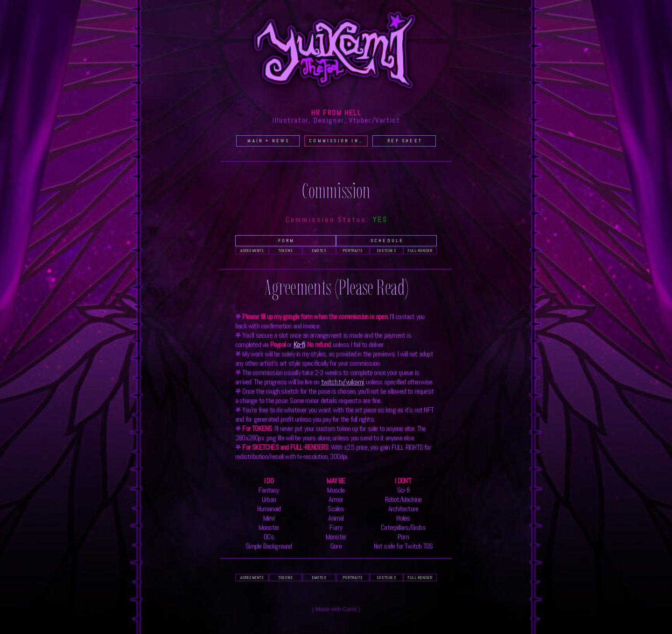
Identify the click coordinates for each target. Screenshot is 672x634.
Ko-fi (299, 345)
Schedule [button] (387, 240)
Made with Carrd (336, 609)
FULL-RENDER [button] (420, 251)
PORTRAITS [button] (353, 251)
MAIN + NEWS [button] (268, 141)
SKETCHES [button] (387, 251)
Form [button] (287, 240)
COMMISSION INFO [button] (338, 141)
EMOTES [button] (319, 251)
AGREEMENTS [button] (252, 251)
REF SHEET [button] (405, 141)
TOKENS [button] (286, 251)
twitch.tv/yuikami (342, 382)
